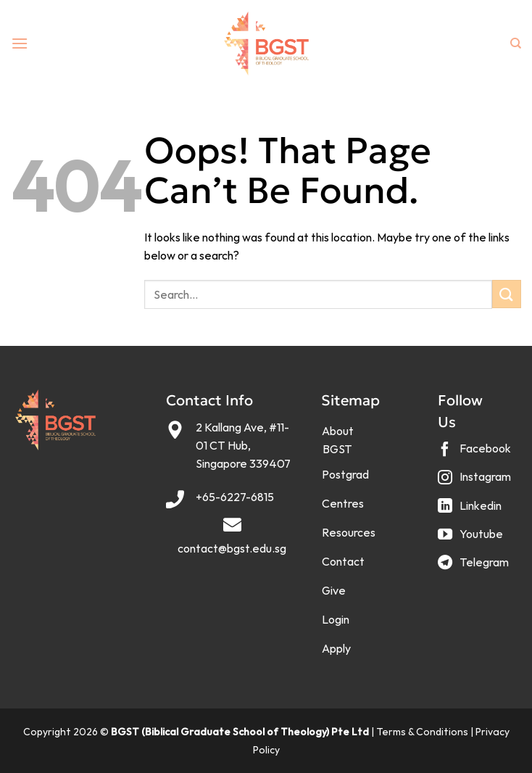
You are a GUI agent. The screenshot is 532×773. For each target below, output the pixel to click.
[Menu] (20, 43)
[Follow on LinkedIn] (471, 511)
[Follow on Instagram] (476, 483)
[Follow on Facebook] (476, 454)
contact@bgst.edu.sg (232, 548)
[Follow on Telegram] (475, 567)
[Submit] (507, 294)
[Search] (516, 44)
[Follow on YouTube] (472, 539)
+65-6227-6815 (235, 497)
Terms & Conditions (422, 732)
